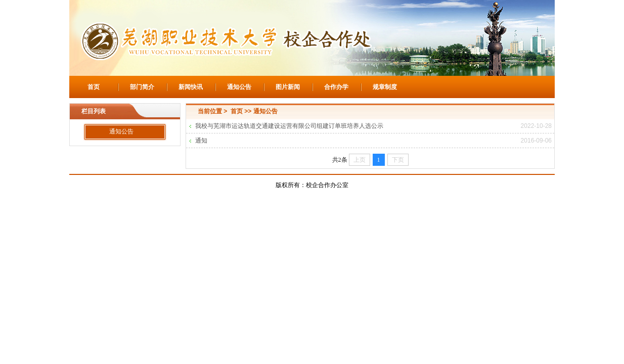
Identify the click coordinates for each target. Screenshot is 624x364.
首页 (94, 87)
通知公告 (239, 87)
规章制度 (385, 87)
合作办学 (336, 87)
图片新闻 (288, 87)
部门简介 (142, 87)
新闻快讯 (191, 87)
